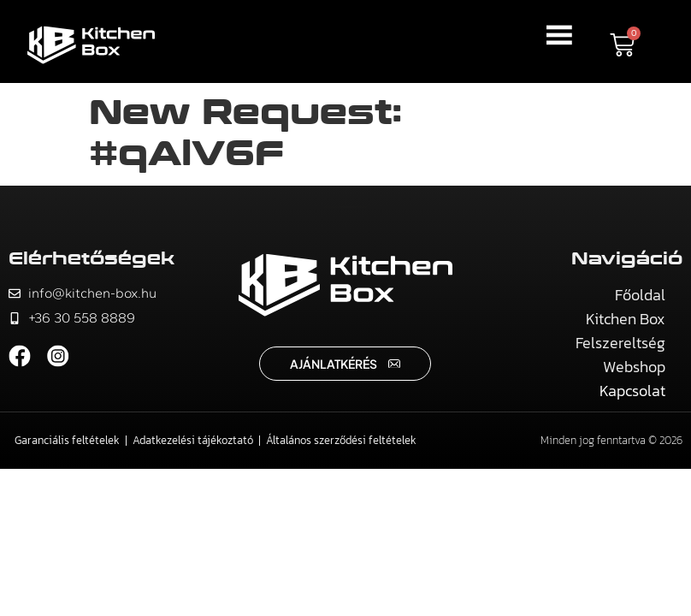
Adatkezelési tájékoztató (193, 440)
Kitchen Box (626, 319)
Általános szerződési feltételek (341, 440)
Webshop (634, 367)
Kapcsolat (632, 391)
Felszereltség (620, 343)
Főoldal (640, 295)
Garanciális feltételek (67, 440)
